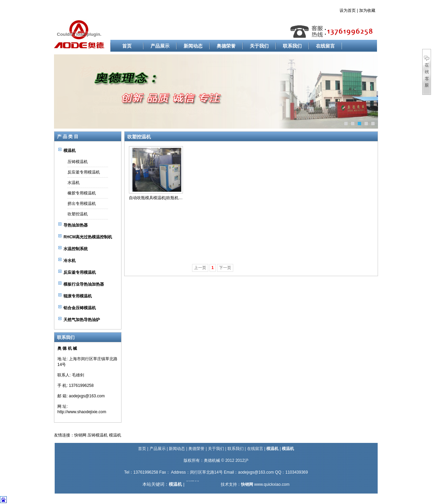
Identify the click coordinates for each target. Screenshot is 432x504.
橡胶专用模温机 (82, 193)
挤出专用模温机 (82, 204)
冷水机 (70, 261)
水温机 (74, 183)
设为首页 (348, 10)
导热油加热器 (76, 225)
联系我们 (292, 46)
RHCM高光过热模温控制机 (88, 237)
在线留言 (325, 46)
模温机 (70, 151)
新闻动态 (193, 46)
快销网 (80, 435)
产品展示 (160, 46)
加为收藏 (367, 10)
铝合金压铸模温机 (80, 308)
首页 (127, 46)
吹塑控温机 (78, 214)
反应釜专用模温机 (84, 172)
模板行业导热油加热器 (84, 284)
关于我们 (259, 46)
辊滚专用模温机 (78, 296)
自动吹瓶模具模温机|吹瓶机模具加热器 (164, 198)
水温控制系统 (76, 249)
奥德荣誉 (226, 46)
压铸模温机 (78, 162)
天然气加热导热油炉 (82, 320)
